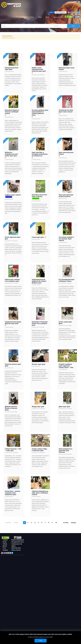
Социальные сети (17, 580)
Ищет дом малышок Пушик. (66, 159)
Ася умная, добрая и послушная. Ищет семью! (66, 250)
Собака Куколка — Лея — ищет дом (13, 475)
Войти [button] (52, 13)
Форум (13, 582)
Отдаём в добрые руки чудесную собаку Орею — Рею (66, 386)
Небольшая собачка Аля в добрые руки (12, 294)
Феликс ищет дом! (39, 384)
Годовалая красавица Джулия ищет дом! (13, 340)
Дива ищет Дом (64, 429)
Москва (12, 72)
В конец (66, 553)
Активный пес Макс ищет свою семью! (66, 114)
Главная (5, 573)
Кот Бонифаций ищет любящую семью (67, 294)
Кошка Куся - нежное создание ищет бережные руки (13, 521)
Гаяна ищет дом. (38, 249)
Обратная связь (16, 584)
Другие (5, 579)
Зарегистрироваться (60, 13)
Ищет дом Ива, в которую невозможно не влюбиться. (40, 160)
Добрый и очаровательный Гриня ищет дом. (11, 160)
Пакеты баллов (16, 586)
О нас (4, 581)
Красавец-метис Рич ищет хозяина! (39, 204)
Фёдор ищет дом (38, 429)
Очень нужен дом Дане (65, 340)
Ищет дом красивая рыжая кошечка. (66, 204)
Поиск (74, 26)
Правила (5, 583)
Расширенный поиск (18, 578)
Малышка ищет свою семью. (67, 69)
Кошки (33, 75)
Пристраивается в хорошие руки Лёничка (65, 476)
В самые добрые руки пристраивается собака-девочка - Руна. (40, 116)
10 (56, 553)
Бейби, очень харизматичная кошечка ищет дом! (39, 70)
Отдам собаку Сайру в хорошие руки (39, 475)
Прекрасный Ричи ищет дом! (12, 69)
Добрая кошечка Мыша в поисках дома (11, 431)
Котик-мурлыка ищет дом (13, 249)
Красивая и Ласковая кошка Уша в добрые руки (40, 340)
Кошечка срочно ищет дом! (13, 385)
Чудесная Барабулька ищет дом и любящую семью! (40, 521)
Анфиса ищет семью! (13, 204)
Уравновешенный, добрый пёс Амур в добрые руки (39, 295)
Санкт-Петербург (40, 75)
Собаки (7, 72)
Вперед (73, 553)
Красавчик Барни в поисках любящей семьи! (12, 115)
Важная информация (18, 575)
